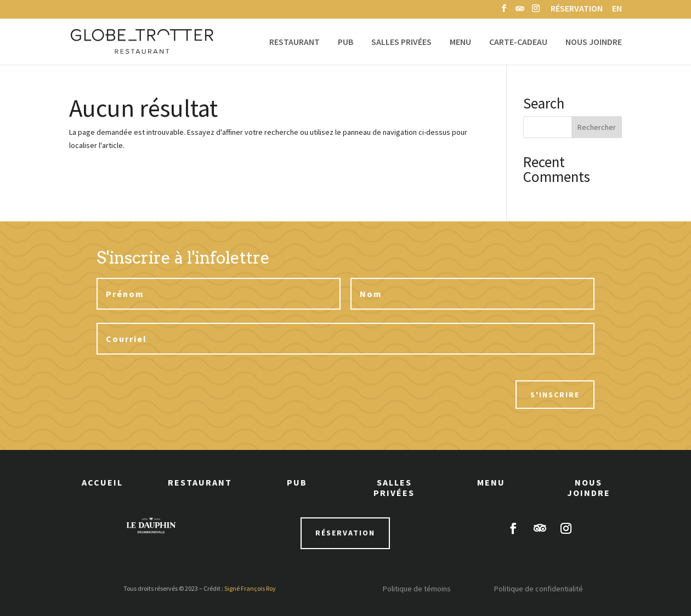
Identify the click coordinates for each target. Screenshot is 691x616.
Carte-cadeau (518, 42)
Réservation (577, 9)
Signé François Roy (250, 588)
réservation (345, 533)
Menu (460, 42)
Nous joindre (594, 42)
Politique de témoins (417, 589)
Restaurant (294, 42)
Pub (346, 42)
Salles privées (401, 42)
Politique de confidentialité (539, 589)
